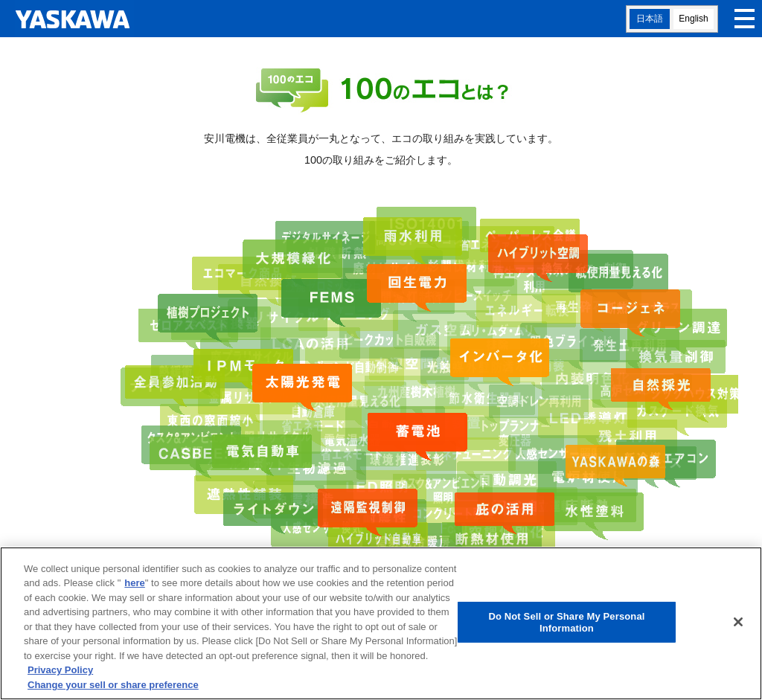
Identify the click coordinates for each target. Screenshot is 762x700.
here (134, 587)
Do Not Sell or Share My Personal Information (566, 625)
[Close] (738, 625)
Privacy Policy (60, 674)
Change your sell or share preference (113, 688)
